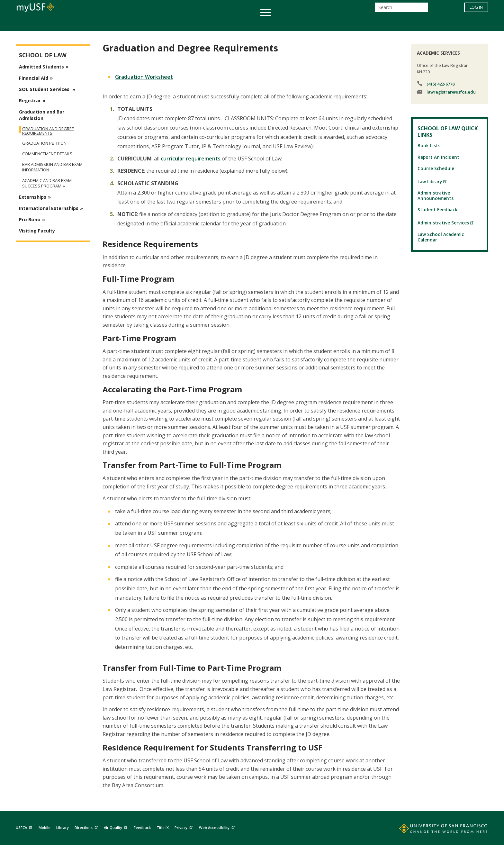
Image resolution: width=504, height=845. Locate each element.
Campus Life (284, 24)
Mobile (45, 827)
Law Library (432, 182)
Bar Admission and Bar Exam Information (52, 167)
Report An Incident (438, 157)
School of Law (43, 55)
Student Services (175, 24)
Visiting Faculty (37, 231)
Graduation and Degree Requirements (48, 131)
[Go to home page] (436, 830)
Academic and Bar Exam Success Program (47, 183)
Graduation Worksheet (144, 77)
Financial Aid (34, 78)
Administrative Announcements (436, 195)
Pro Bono (30, 219)
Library (63, 827)
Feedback (142, 827)
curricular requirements (191, 159)
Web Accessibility (218, 827)
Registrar (30, 100)
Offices (320, 24)
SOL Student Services (45, 89)
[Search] (402, 9)
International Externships (49, 208)
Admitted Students (41, 67)
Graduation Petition (44, 143)
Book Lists (429, 145)
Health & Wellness (233, 24)
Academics (127, 24)
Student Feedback (437, 209)
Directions (87, 827)
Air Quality (116, 827)
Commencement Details (47, 154)
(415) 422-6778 (441, 84)
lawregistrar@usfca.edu (451, 92)
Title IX (163, 827)
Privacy (184, 827)
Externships (33, 197)
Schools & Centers (366, 24)
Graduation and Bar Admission (42, 115)
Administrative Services (446, 223)
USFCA (25, 827)
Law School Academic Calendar (441, 237)
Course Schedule (436, 168)
